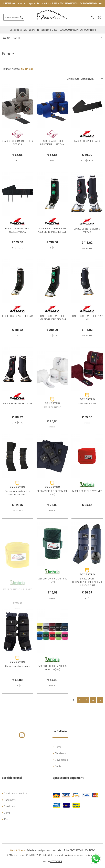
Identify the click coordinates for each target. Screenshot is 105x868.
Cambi (8, 813)
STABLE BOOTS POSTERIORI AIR (17, 324)
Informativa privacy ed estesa (69, 855)
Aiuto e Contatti (93, 3)
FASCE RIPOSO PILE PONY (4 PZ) (87, 499)
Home (58, 747)
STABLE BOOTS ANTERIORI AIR (17, 412)
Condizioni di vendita (15, 793)
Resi (7, 819)
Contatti (60, 766)
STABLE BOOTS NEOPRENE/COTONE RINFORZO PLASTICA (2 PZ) (87, 590)
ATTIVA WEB (56, 861)
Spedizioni (10, 806)
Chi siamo (60, 753)
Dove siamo (61, 760)
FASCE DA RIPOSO (87, 412)
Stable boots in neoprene (17, 674)
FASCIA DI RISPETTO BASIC (87, 141)
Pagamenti (10, 800)
